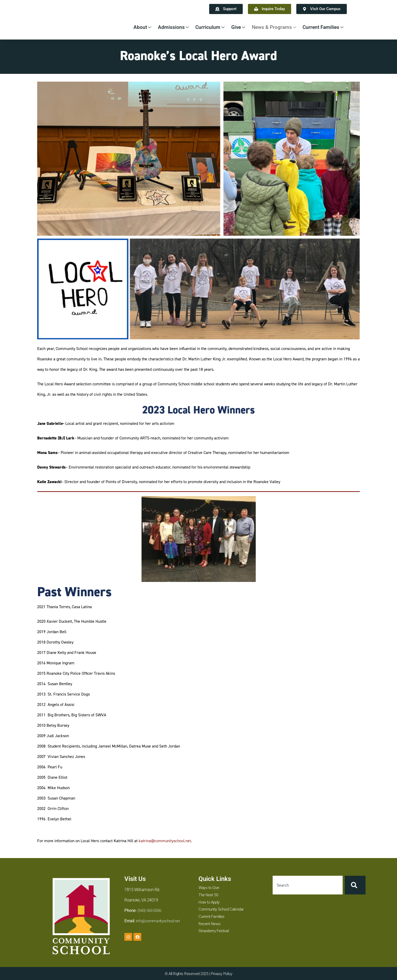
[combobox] (308, 885)
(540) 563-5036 (151, 910)
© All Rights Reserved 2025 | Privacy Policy (198, 974)
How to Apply (210, 903)
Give (233, 27)
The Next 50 (209, 895)
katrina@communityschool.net (165, 841)
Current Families (322, 27)
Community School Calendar (223, 910)
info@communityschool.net (160, 921)
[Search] (355, 885)
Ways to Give (210, 888)
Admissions (166, 27)
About (135, 27)
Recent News (210, 925)
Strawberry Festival (215, 933)
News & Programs (271, 27)
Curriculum (204, 27)
